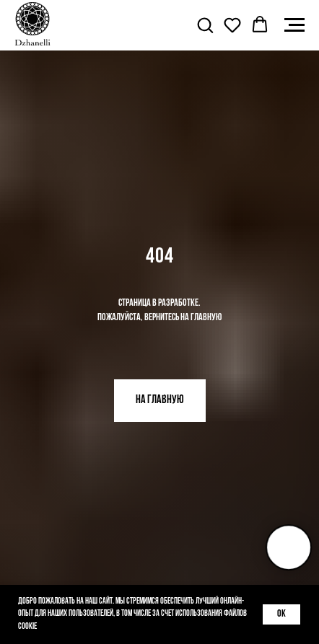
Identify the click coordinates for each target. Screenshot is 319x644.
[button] (205, 25)
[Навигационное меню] (294, 25)
